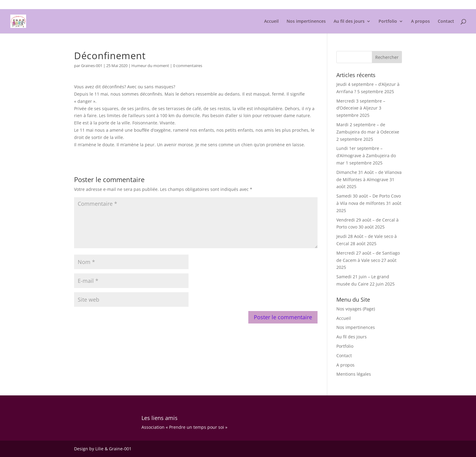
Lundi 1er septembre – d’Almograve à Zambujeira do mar (366, 156)
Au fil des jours (349, 22)
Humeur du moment (150, 66)
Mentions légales (387, 5)
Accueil (271, 22)
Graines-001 (92, 66)
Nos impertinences (306, 22)
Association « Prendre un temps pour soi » (184, 427)
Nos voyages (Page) (356, 309)
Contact (446, 22)
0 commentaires (188, 66)
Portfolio (388, 22)
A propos (420, 22)
